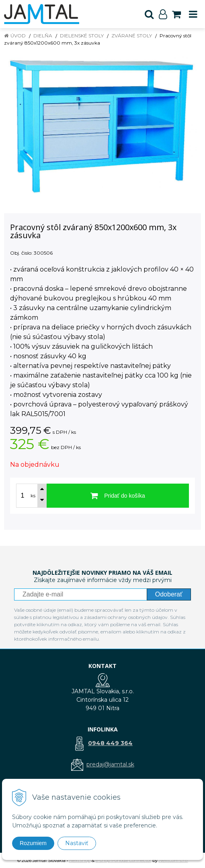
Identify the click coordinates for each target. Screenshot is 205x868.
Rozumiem (33, 843)
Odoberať (169, 594)
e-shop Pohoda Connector (123, 860)
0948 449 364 (110, 743)
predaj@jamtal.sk (110, 764)
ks (33, 496)
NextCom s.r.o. (173, 860)
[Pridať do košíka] (118, 496)
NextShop (80, 860)
